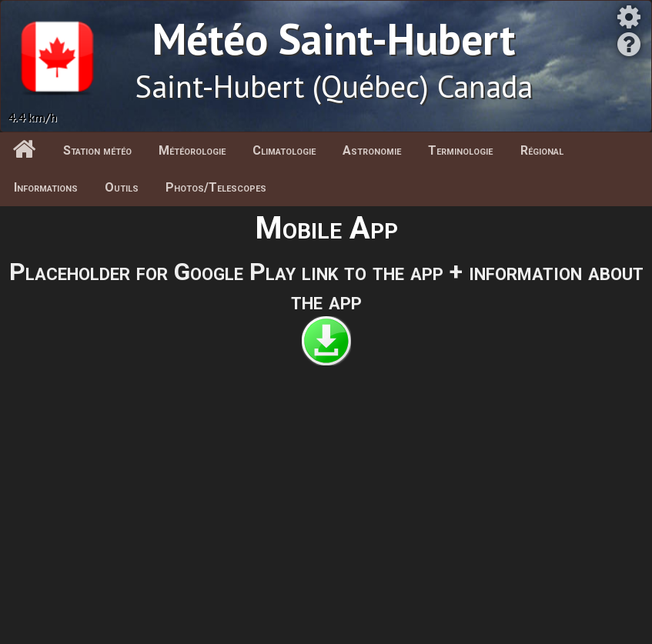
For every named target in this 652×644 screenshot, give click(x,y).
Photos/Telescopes (216, 187)
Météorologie (192, 150)
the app (326, 301)
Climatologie (284, 150)
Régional (542, 150)
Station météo (97, 150)
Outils (122, 187)
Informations (46, 187)
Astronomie (372, 150)
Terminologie (460, 150)
